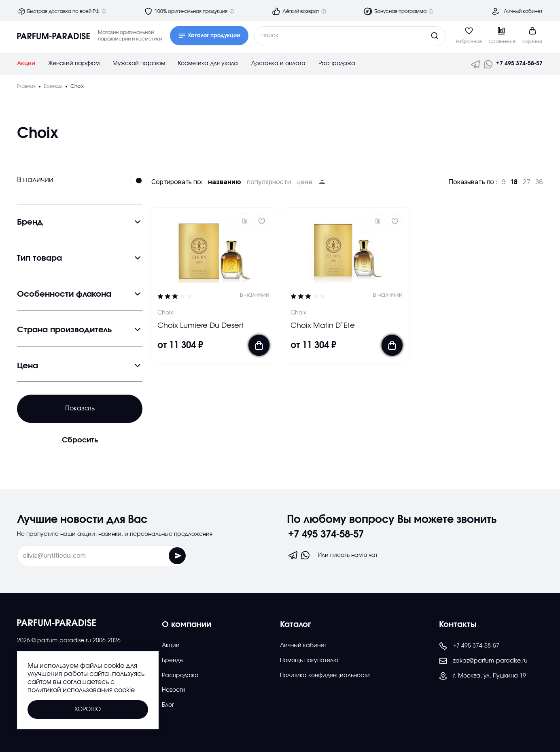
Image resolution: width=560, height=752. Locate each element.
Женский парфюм (74, 64)
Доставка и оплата (278, 64)
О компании (187, 625)
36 (539, 182)
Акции (26, 64)
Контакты (458, 625)
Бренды (173, 661)
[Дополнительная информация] (104, 11)
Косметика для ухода (208, 64)
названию (225, 182)
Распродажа (337, 64)
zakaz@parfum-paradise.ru (483, 661)
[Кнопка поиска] (419, 36)
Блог (168, 705)
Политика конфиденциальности (325, 676)
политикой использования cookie (81, 690)
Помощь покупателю (309, 661)
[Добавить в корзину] (259, 345)
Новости (174, 690)
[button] (245, 221)
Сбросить (80, 440)
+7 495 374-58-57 (519, 64)
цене (304, 182)
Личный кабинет (523, 11)
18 (514, 182)
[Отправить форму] (159, 556)
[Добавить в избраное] (262, 221)
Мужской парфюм (139, 64)
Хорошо (88, 710)
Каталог (296, 625)
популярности (269, 182)
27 (526, 182)
